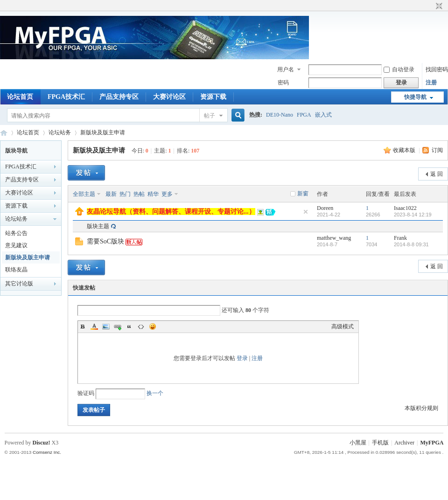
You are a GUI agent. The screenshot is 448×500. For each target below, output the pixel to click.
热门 (125, 194)
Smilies (153, 326)
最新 (111, 194)
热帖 (139, 194)
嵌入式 (323, 115)
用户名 (286, 69)
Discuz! (42, 443)
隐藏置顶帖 (306, 212)
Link (118, 326)
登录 (242, 358)
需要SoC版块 (105, 241)
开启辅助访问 (430, 7)
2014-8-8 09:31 (411, 244)
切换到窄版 (438, 7)
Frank (400, 238)
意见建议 (16, 245)
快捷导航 (415, 97)
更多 (167, 194)
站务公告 (16, 233)
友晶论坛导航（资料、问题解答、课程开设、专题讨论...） (171, 212)
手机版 (380, 443)
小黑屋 (358, 443)
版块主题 (98, 226)
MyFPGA (432, 443)
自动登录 (399, 69)
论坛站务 (60, 132)
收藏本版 (405, 150)
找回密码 (437, 69)
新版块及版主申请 (103, 132)
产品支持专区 (119, 97)
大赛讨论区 (169, 97)
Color (94, 326)
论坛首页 (20, 97)
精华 (153, 194)
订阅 (437, 150)
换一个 (155, 393)
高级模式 (343, 326)
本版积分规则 (421, 408)
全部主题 (84, 194)
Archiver (404, 443)
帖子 (210, 116)
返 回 (437, 174)
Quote (129, 326)
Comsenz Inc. (47, 452)
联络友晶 (16, 270)
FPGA (304, 115)
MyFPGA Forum (4, 133)
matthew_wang (334, 238)
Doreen (325, 208)
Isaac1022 (405, 208)
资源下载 (213, 97)
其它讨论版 (19, 284)
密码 (283, 83)
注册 (431, 83)
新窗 (303, 194)
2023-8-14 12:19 (413, 215)
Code (141, 326)
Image (106, 326)
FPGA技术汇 (66, 97)
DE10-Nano (280, 115)
